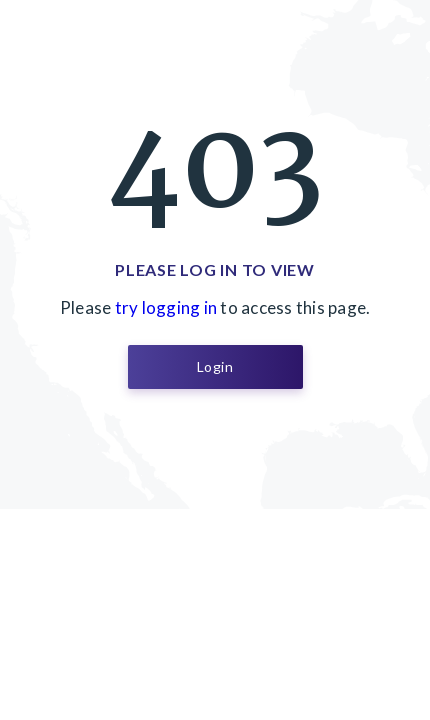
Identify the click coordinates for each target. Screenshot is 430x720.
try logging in (166, 307)
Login (215, 366)
